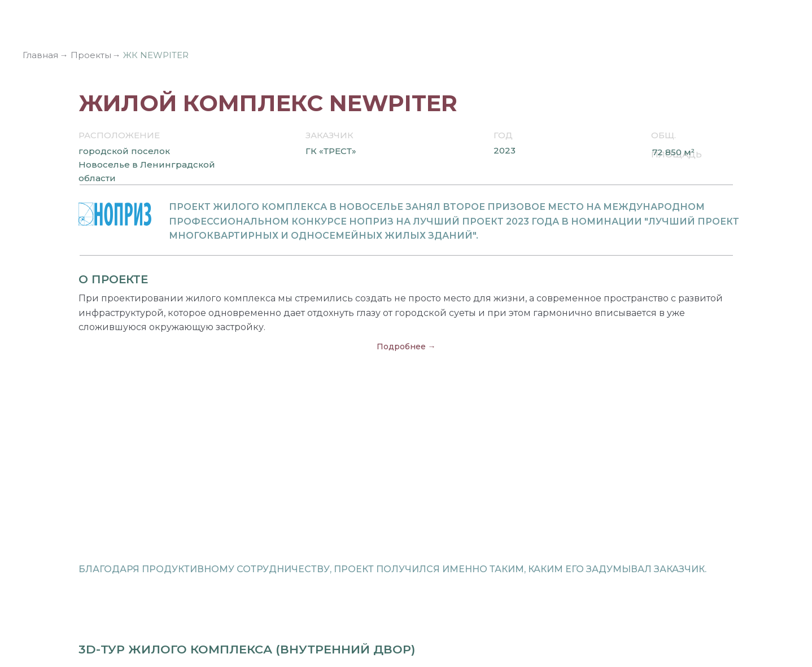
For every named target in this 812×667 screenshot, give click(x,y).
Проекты (91, 55)
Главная (40, 55)
